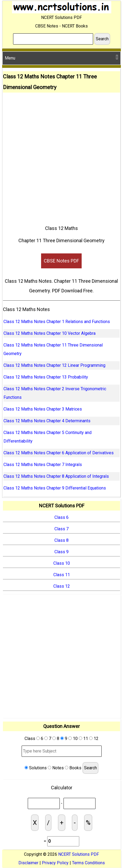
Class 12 (62, 586)
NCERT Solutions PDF (79, 854)
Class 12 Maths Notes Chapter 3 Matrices (43, 409)
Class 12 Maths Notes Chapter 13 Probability (46, 377)
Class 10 (62, 563)
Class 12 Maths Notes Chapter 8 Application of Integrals (56, 476)
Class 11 (62, 575)
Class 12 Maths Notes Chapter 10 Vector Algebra (49, 333)
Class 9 (61, 552)
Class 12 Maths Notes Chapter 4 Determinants (47, 421)
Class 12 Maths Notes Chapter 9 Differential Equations (55, 488)
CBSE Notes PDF (61, 261)
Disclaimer (28, 863)
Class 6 (61, 517)
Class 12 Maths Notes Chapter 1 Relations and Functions (57, 322)
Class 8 (61, 540)
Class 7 (61, 529)
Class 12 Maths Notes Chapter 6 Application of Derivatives (59, 453)
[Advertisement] (61, 157)
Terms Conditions (88, 863)
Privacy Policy (55, 863)
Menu (61, 57)
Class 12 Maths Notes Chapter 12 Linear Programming (54, 365)
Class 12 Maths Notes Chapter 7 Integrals (43, 465)
